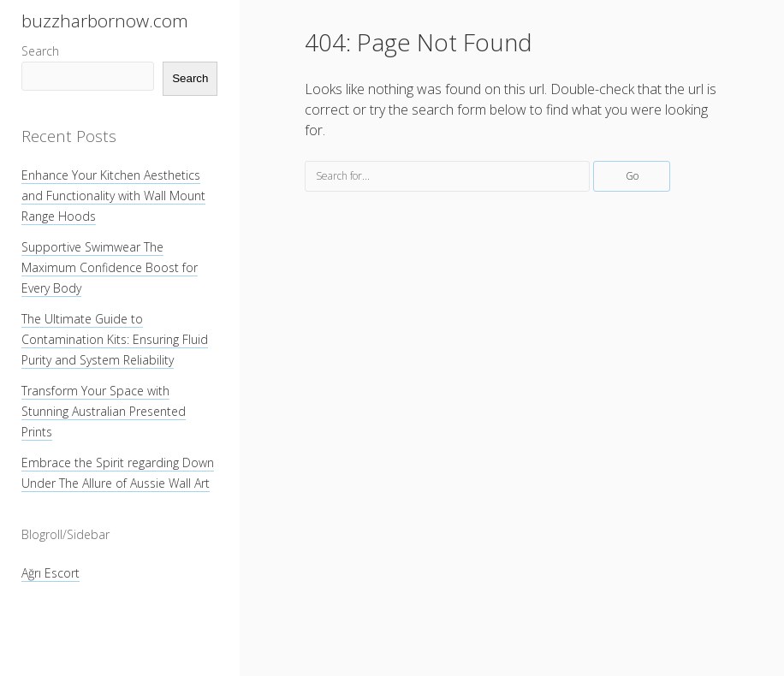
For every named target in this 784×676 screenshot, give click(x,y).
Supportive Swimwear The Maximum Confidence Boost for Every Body (110, 267)
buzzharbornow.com (105, 21)
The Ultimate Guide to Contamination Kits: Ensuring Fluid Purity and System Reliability (115, 339)
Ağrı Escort (50, 573)
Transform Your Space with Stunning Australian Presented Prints (104, 411)
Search (40, 51)
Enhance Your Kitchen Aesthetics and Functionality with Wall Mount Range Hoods (113, 196)
